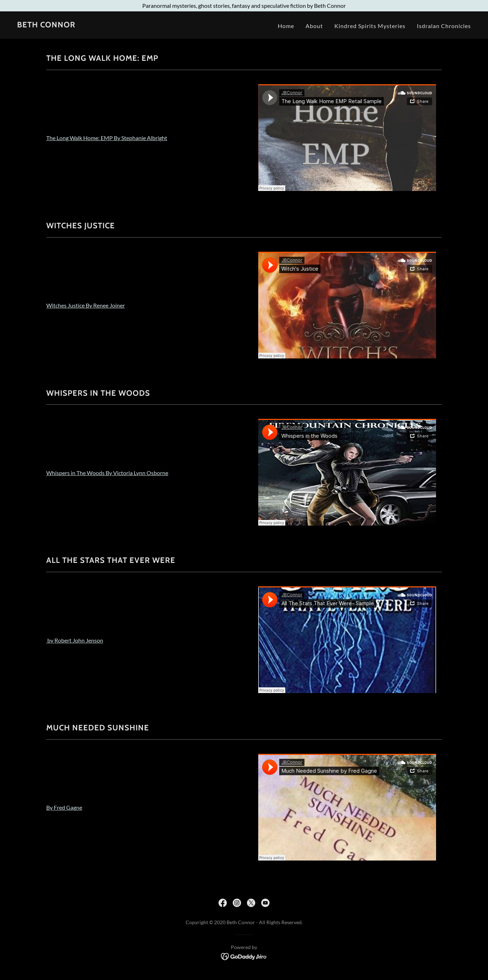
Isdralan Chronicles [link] (444, 26)
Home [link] (286, 26)
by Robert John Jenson (75, 640)
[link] (46, 25)
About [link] (314, 26)
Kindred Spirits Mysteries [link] (370, 26)
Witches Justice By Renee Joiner (86, 305)
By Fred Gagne (64, 807)
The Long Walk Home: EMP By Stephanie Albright (107, 138)
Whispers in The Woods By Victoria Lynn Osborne (107, 473)
